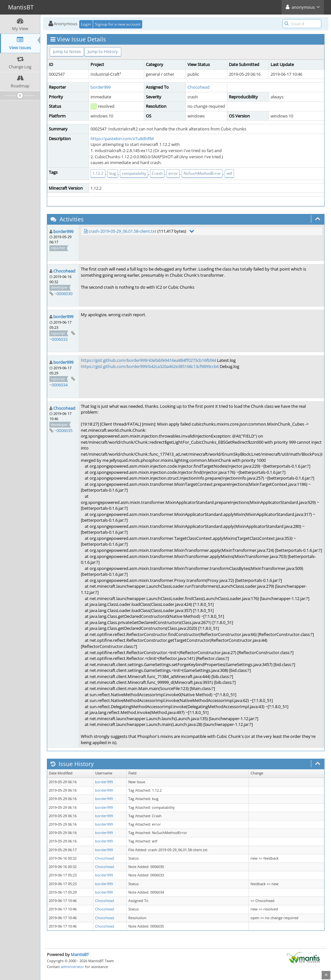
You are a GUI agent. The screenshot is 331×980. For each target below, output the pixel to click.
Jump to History (103, 51)
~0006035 (63, 430)
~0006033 (59, 339)
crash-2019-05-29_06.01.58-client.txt (123, 231)
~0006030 (63, 294)
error (173, 173)
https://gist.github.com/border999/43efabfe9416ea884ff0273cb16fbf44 (148, 360)
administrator (72, 967)
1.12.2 (98, 173)
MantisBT (80, 954)
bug (113, 173)
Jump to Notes (67, 51)
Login (86, 24)
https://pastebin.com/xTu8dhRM (122, 139)
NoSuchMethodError (202, 173)
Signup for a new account (118, 24)
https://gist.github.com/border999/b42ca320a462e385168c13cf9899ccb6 (150, 366)
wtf (229, 173)
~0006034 (59, 385)
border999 (101, 87)
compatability (134, 173)
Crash (157, 173)
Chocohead (198, 87)
